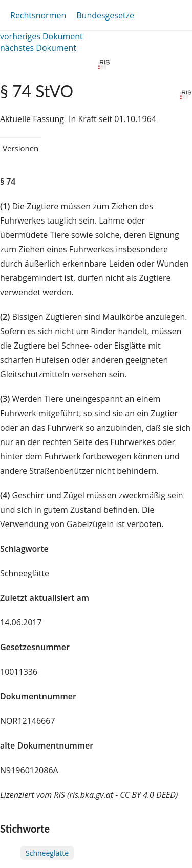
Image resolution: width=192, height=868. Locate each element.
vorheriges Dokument (41, 36)
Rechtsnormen (38, 15)
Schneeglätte (47, 853)
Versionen (20, 148)
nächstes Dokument (38, 48)
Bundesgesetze (105, 15)
